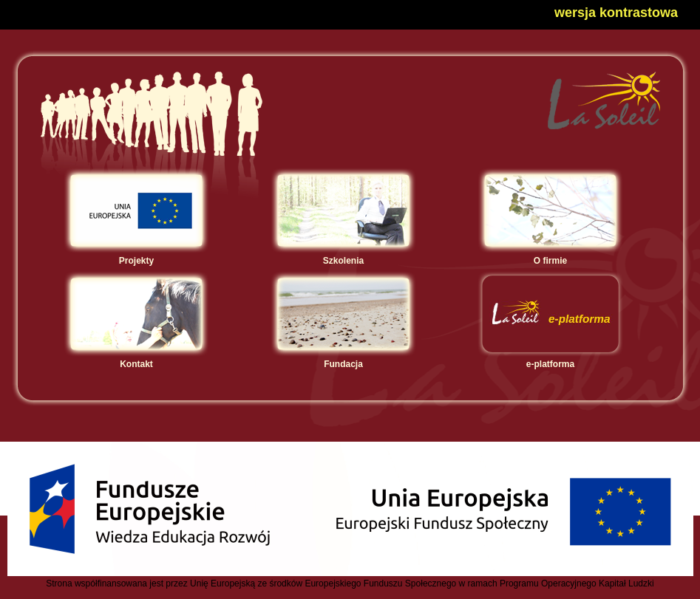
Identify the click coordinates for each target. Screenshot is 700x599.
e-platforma (550, 359)
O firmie (550, 256)
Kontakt (136, 359)
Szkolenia (343, 256)
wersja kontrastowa (616, 13)
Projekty (136, 256)
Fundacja (343, 359)
